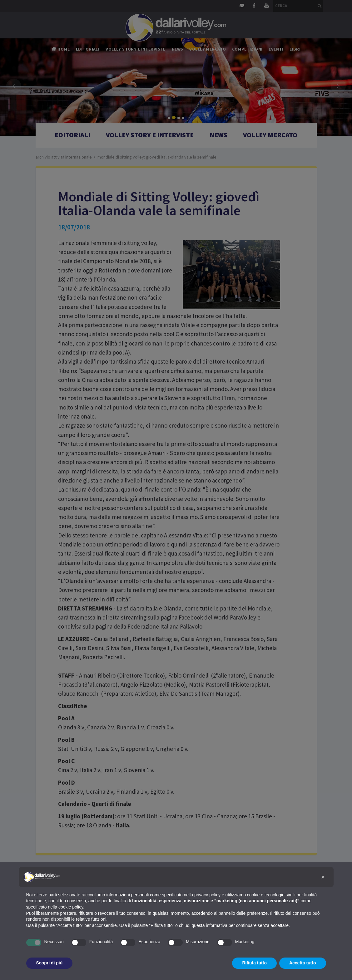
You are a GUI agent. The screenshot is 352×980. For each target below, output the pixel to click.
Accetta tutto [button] (303, 963)
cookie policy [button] (71, 907)
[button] (323, 877)
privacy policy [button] (207, 895)
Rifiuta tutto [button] (254, 963)
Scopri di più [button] (50, 963)
